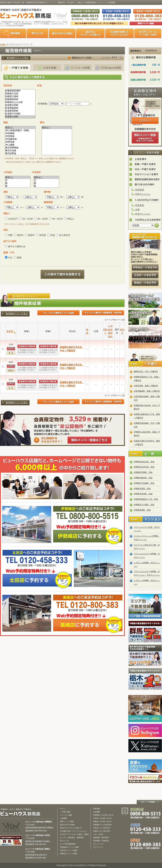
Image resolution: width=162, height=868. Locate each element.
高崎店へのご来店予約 (102, 831)
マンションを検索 (78, 68)
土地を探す (145, 159)
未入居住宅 (63, 235)
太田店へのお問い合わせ (102, 818)
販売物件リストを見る (18, 58)
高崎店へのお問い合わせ (102, 821)
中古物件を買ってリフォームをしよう (119, 33)
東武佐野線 (20, 154)
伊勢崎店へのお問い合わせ (103, 815)
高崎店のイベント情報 (69, 854)
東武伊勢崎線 (20, 148)
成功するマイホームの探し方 (90, 33)
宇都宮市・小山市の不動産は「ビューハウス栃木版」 (145, 655)
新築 (18, 258)
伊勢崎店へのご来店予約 (102, 825)
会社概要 (97, 812)
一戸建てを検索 (16, 68)
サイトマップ (98, 844)
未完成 (41, 235)
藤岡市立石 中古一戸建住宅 (146, 371)
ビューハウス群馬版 (22, 812)
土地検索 (63, 818)
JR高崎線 (20, 133)
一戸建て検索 (65, 812)
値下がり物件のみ (15, 246)
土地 (137, 209)
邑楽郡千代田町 (20, 114)
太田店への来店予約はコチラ (145, 275)
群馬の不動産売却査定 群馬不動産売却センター (145, 632)
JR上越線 (20, 145)
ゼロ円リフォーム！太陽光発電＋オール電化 (145, 300)
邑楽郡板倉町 (20, 108)
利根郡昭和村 (20, 99)
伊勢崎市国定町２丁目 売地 (146, 499)
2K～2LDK (26, 219)
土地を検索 (47, 68)
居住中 (19, 235)
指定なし (20, 128)
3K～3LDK (41, 219)
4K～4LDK (56, 219)
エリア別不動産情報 (68, 844)
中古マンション (143, 194)
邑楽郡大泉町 (20, 117)
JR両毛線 (20, 142)
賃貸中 (30, 235)
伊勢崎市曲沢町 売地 (143, 478)
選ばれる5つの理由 (62, 33)
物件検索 (13, 33)
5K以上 (69, 219)
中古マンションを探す (145, 175)
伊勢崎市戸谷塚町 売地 (144, 483)
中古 (9, 258)
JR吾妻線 (20, 136)
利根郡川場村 (20, 97)
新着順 (10, 331)
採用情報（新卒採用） (102, 838)
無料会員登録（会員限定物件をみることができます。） (145, 138)
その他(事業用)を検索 (109, 68)
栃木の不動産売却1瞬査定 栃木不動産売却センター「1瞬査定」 (145, 679)
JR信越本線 (20, 139)
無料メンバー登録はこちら (89, 440)
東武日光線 (20, 151)
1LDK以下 (12, 219)
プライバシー (98, 847)
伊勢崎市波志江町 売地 (144, 462)
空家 (9, 235)
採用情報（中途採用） (102, 841)
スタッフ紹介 (145, 338)
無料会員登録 (146, 23)
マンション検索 (66, 815)
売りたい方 (37, 33)
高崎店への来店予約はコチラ (145, 283)
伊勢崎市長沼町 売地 (143, 494)
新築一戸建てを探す (145, 164)
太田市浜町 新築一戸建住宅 (146, 386)
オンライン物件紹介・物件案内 (72, 838)
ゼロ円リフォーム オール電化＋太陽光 (148, 33)
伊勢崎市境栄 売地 (142, 488)
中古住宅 (140, 190)
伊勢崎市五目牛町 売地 (144, 467)
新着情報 (97, 809)
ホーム (63, 809)
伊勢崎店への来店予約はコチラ (145, 267)
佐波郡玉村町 (20, 105)
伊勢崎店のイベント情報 (69, 847)
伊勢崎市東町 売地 (142, 510)
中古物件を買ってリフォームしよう (74, 831)
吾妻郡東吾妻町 (20, 91)
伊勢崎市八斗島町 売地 (144, 505)
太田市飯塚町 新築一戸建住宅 (147, 391)
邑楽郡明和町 (20, 111)
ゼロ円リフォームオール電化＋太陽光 (74, 834)
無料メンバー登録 (67, 821)
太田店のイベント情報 (69, 850)
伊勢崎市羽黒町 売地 (143, 472)
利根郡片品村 (20, 94)
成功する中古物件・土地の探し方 (145, 317)
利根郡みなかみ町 (20, 102)
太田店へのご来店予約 (102, 828)
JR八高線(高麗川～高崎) (20, 131)
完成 (51, 235)
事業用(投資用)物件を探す (145, 180)
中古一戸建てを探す (145, 169)
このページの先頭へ (149, 802)
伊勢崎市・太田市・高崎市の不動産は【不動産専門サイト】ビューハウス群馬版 (24, 14)
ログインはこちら (145, 120)
